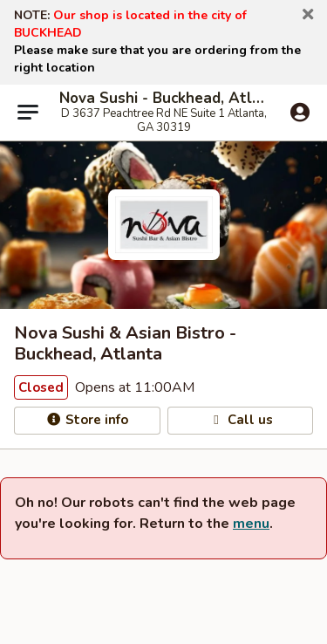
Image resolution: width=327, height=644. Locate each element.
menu (251, 524)
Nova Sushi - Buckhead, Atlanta (163, 99)
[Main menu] (28, 113)
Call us (240, 420)
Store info (87, 420)
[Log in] (300, 113)
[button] (308, 15)
